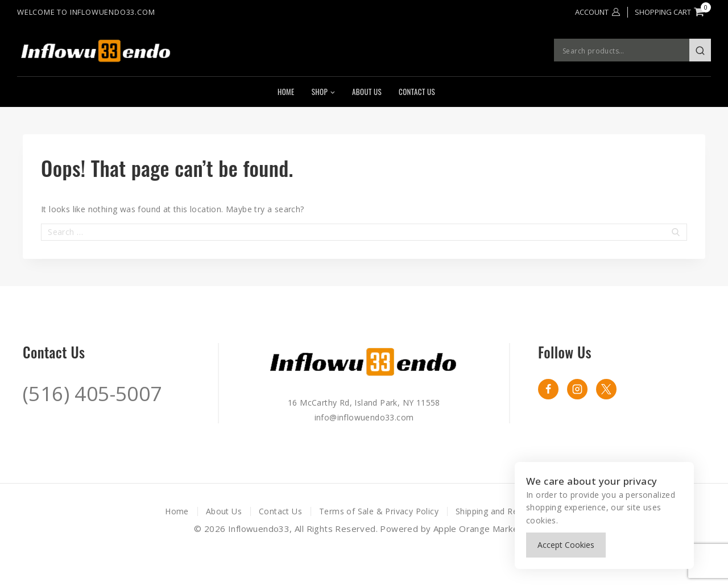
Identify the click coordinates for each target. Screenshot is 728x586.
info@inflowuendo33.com (364, 417)
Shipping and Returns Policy (509, 511)
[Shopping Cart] (673, 12)
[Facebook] (548, 389)
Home (286, 92)
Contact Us (417, 92)
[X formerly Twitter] (606, 389)
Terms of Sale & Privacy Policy (379, 511)
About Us (367, 92)
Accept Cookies (566, 545)
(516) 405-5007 (92, 393)
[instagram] (577, 389)
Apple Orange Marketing (484, 529)
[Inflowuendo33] (116, 50)
